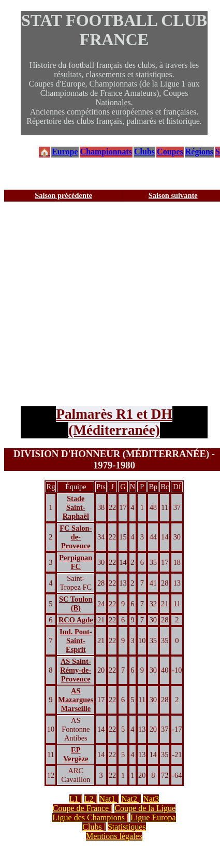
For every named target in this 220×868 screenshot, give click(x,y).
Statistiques (127, 827)
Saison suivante (173, 195)
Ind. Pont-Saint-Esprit (76, 641)
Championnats (106, 152)
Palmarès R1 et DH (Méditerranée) (114, 422)
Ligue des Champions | (90, 817)
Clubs (144, 152)
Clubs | (94, 827)
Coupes (170, 152)
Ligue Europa (153, 817)
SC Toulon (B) (76, 603)
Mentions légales (114, 836)
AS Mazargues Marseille (76, 700)
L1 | (76, 799)
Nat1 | (109, 799)
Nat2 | (131, 799)
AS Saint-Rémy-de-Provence (76, 670)
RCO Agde (76, 620)
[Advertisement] (97, 304)
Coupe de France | (83, 808)
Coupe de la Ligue (145, 808)
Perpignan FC (76, 562)
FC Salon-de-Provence (76, 537)
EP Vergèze (76, 754)
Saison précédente (63, 195)
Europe (65, 152)
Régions (199, 152)
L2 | (91, 799)
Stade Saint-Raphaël (76, 507)
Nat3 (151, 799)
